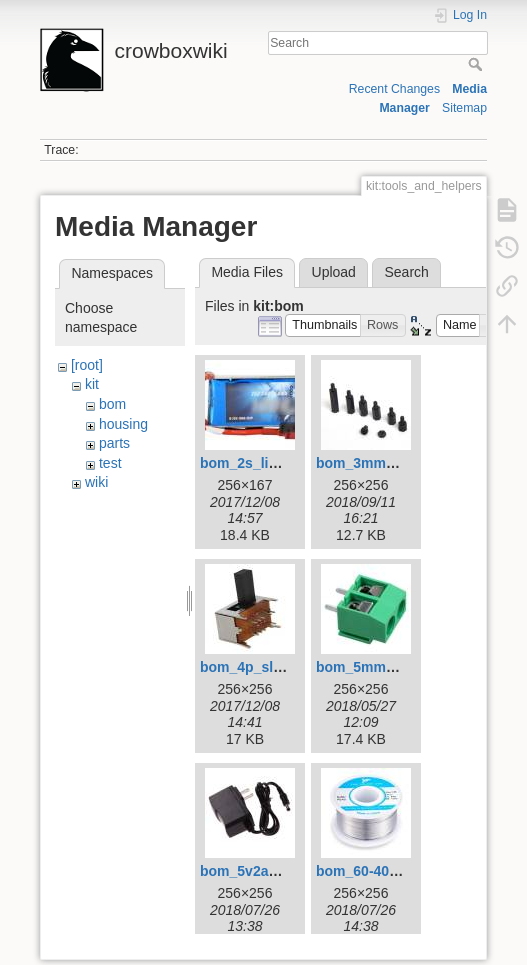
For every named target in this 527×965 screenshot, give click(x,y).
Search (477, 64)
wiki (96, 482)
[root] (87, 365)
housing (123, 424)
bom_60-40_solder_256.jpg (405, 871)
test (110, 463)
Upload (334, 272)
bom (112, 404)
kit (92, 384)
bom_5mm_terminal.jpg (394, 667)
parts (114, 443)
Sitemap (464, 108)
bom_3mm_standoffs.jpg (399, 463)
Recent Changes (394, 89)
